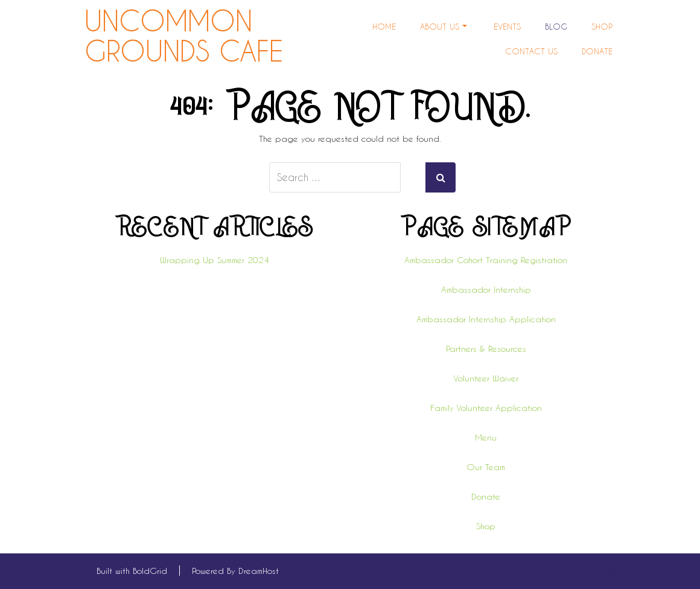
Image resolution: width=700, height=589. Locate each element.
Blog (556, 26)
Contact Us (531, 51)
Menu (486, 437)
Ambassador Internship (486, 289)
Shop (602, 26)
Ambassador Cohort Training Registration (486, 260)
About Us (444, 26)
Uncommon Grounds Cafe (184, 36)
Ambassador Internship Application (486, 319)
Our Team (486, 467)
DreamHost (259, 571)
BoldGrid (150, 571)
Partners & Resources (486, 349)
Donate (597, 51)
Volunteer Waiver (486, 378)
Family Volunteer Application (486, 408)
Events (507, 26)
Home (384, 26)
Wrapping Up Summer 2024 (215, 260)
